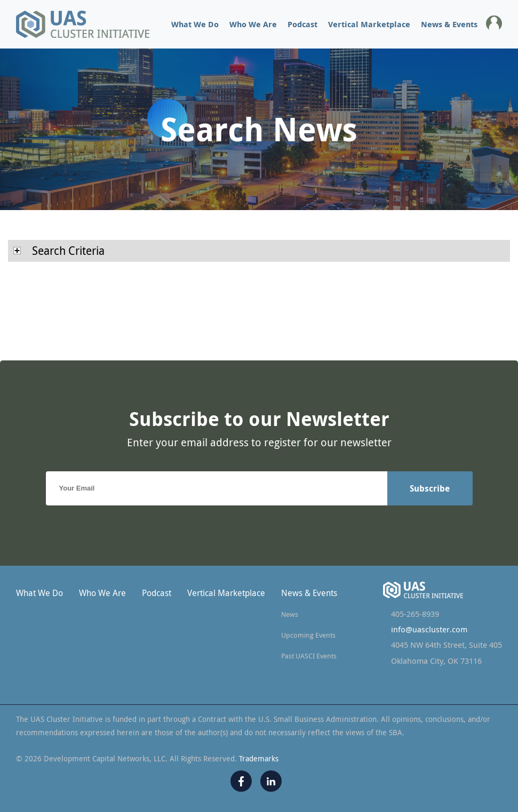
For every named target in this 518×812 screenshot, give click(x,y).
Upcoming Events (308, 635)
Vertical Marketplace (369, 24)
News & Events (449, 24)
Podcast (302, 24)
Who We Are (253, 24)
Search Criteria (59, 251)
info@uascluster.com (429, 629)
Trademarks (259, 758)
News (290, 614)
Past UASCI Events (309, 656)
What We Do (195, 24)
